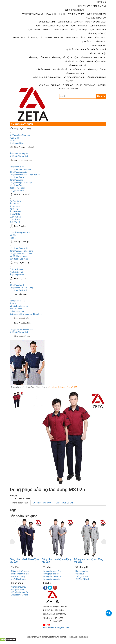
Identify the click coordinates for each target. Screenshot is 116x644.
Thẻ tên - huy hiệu (17, 311)
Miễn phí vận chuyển (19, 592)
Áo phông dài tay (17, 275)
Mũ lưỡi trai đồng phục (19, 306)
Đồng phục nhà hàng (22, 336)
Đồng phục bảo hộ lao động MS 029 (56, 561)
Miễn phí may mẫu (19, 587)
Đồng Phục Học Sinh (22, 323)
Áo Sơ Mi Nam (16, 212)
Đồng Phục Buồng (17, 180)
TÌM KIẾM (101, 96)
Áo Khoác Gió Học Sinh (19, 156)
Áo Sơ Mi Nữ (15, 214)
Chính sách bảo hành (20, 595)
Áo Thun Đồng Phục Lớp (20, 135)
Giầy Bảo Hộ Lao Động (19, 259)
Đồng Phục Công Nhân (19, 248)
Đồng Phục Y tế (20, 279)
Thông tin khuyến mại (20, 574)
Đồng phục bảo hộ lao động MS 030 (24, 561)
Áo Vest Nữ (14, 204)
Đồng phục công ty (21, 318)
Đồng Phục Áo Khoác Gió (24, 147)
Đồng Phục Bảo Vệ (22, 263)
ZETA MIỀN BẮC (82, 579)
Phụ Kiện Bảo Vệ (16, 272)
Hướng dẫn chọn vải (51, 579)
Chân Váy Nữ (15, 222)
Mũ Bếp (13, 235)
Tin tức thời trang (18, 576)
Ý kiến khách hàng (18, 579)
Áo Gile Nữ (14, 209)
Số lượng (14, 495)
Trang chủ (15, 387)
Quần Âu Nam (15, 217)
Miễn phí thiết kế (18, 590)
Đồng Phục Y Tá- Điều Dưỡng (22, 288)
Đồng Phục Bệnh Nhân (19, 290)
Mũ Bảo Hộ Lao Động (18, 256)
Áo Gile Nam (15, 206)
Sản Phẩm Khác (20, 294)
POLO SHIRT (15, 138)
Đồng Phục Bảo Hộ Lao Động (21, 251)
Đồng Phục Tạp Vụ (17, 177)
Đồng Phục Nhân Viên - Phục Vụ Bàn (25, 175)
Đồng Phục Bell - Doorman (21, 169)
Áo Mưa (13, 303)
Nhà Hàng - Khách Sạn (23, 160)
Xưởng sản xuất (82, 576)
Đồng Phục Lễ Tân (17, 167)
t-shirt (12, 141)
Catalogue (80, 574)
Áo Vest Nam (15, 201)
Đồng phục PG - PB (17, 301)
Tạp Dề (13, 238)
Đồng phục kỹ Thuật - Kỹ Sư (21, 254)
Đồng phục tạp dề (17, 191)
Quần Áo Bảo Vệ (16, 269)
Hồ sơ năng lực (82, 571)
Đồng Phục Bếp (16, 185)
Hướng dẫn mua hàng (52, 571)
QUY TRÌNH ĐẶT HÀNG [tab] (42, 503)
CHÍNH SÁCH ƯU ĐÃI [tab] (64, 503)
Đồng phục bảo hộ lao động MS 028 (89, 561)
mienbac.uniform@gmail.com (56, 627)
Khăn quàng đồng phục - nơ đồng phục (26, 314)
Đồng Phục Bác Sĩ (17, 285)
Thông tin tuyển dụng (20, 571)
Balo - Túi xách (16, 309)
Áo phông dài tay (17, 143)
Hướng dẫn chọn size (52, 576)
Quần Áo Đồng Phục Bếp (20, 233)
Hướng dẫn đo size (51, 574)
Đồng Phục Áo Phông (23, 129)
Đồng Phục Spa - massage (21, 183)
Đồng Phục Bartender (19, 172)
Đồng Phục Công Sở (22, 194)
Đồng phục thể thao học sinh (21, 330)
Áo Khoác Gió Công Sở (19, 154)
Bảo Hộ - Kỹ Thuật (17, 188)
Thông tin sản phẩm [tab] (20, 503)
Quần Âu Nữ (15, 219)
